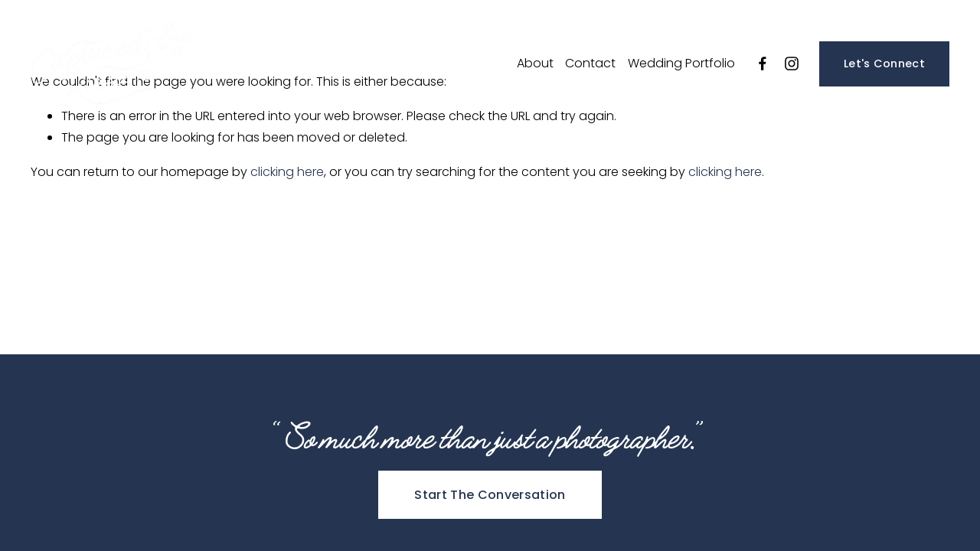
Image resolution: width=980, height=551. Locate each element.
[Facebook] (763, 64)
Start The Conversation (490, 495)
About (535, 63)
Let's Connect (884, 64)
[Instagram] (792, 64)
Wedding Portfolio (681, 63)
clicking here (287, 172)
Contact (590, 63)
